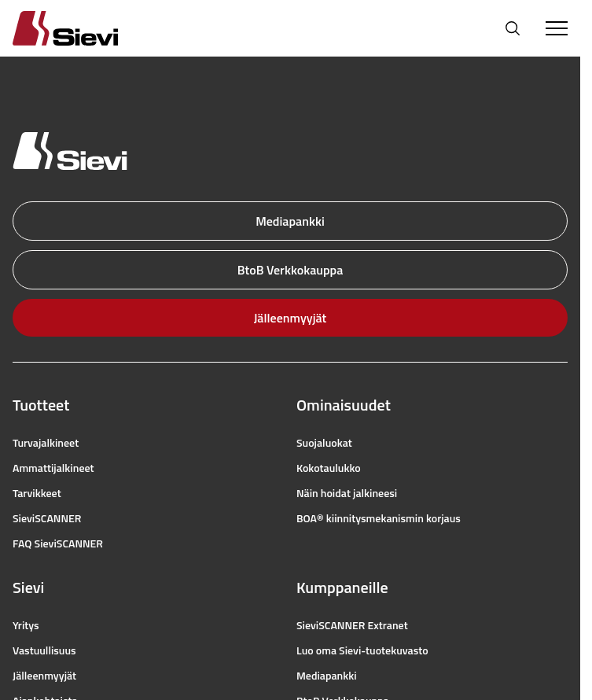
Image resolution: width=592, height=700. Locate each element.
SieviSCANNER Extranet (352, 625)
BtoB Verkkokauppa (290, 270)
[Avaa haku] (513, 28)
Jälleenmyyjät (290, 318)
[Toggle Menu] (557, 28)
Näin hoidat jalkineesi (347, 493)
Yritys (26, 625)
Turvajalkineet (46, 443)
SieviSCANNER (47, 518)
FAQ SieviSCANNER (58, 543)
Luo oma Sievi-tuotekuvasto (362, 650)
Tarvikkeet (37, 493)
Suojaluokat (324, 443)
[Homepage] (84, 28)
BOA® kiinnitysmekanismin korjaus (379, 518)
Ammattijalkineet (53, 468)
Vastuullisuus (44, 650)
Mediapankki (290, 221)
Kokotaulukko (329, 468)
